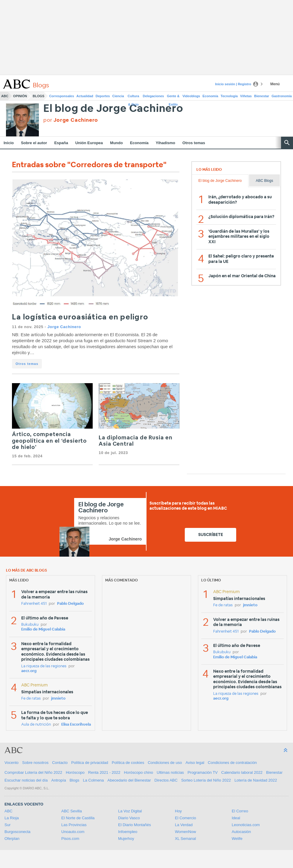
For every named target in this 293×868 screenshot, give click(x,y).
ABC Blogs (264, 181)
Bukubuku (30, 625)
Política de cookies (128, 763)
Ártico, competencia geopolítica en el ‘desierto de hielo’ (49, 441)
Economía (210, 96)
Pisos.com (70, 839)
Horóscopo (75, 772)
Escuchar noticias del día (26, 780)
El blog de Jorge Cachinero (113, 109)
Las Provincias (74, 825)
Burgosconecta (17, 832)
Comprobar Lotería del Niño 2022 (33, 772)
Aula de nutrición (36, 725)
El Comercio (186, 818)
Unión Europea (89, 143)
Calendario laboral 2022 (242, 772)
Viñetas (246, 96)
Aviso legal (195, 763)
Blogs (38, 96)
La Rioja (12, 818)
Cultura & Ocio (133, 97)
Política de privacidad (90, 763)
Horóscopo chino (139, 772)
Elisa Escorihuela (76, 725)
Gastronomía (282, 96)
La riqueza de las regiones (44, 666)
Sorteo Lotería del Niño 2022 (206, 780)
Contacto (60, 763)
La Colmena (93, 780)
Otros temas (194, 143)
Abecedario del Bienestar (129, 780)
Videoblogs (191, 96)
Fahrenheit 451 (34, 604)
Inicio (9, 143)
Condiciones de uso (165, 763)
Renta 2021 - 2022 (104, 772)
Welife (237, 839)
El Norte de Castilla (78, 818)
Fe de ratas (31, 699)
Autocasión (241, 832)
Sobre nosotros (35, 763)
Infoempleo (128, 832)
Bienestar (262, 96)
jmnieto (58, 699)
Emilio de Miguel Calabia (43, 629)
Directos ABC (166, 780)
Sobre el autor (34, 143)
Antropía (59, 780)
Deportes (103, 96)
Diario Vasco (129, 818)
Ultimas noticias (170, 772)
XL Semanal (185, 839)
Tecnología (229, 96)
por (71, 120)
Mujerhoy (126, 839)
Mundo (116, 143)
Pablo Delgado (70, 604)
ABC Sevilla (72, 811)
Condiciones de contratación (232, 763)
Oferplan (12, 839)
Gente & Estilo (173, 97)
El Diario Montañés (135, 825)
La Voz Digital (130, 811)
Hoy (178, 811)
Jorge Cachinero (64, 327)
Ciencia (118, 96)
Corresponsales (61, 96)
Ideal (236, 818)
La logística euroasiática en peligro (80, 317)
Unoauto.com (73, 832)
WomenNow (186, 832)
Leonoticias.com (246, 825)
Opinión (20, 96)
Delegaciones (154, 96)
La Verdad (184, 825)
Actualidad (85, 96)
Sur (7, 825)
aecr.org (29, 671)
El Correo (240, 811)
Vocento (12, 763)
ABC (5, 96)
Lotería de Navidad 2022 (256, 780)
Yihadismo (165, 143)
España (61, 143)
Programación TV (203, 772)
